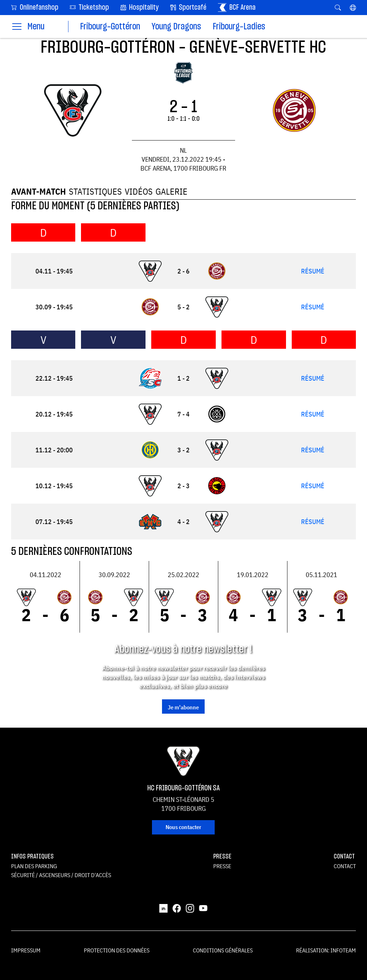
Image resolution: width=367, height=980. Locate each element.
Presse (222, 866)
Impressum (26, 950)
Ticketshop (89, 7)
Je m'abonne (183, 707)
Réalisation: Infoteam (326, 950)
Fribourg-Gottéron (110, 27)
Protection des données (117, 950)
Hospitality (140, 8)
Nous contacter (183, 827)
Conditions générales (223, 950)
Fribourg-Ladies (239, 27)
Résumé (313, 271)
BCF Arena (237, 8)
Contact (345, 866)
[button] (353, 8)
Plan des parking (34, 866)
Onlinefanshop (35, 7)
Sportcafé (188, 8)
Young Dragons (176, 27)
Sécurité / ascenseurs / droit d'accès (61, 875)
